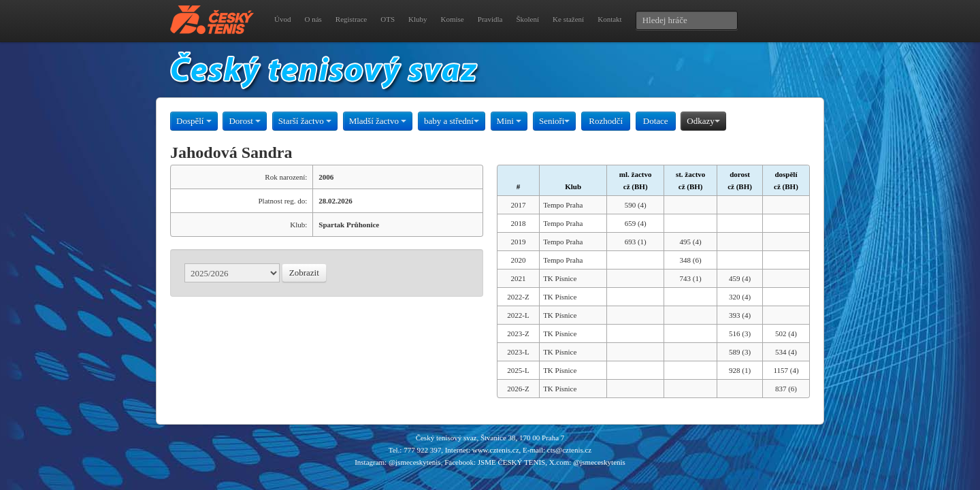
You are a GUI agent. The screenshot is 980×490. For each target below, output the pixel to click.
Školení (527, 19)
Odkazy (703, 121)
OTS (388, 19)
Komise (453, 19)
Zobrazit (304, 273)
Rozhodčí (606, 121)
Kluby (418, 19)
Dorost (245, 121)
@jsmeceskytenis (415, 462)
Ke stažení (568, 19)
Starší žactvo (305, 121)
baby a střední (452, 121)
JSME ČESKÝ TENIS (511, 462)
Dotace (656, 121)
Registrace (351, 19)
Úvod (282, 19)
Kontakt (609, 19)
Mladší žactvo (378, 121)
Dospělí (194, 121)
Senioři (555, 121)
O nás (313, 19)
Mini (509, 121)
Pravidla (490, 19)
